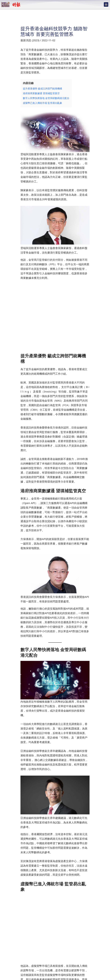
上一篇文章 (10, 953)
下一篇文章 (100, 953)
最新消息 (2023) (30, 40)
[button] (106, 4)
